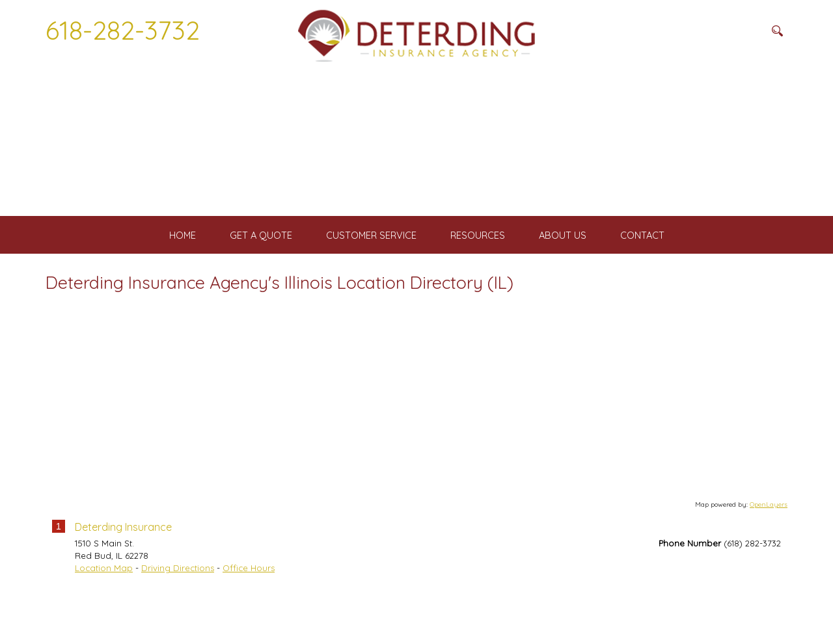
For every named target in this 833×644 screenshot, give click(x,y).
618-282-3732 (123, 30)
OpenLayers (769, 555)
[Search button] (777, 31)
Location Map (104, 619)
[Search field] (700, 31)
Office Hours (249, 619)
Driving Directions (178, 619)
